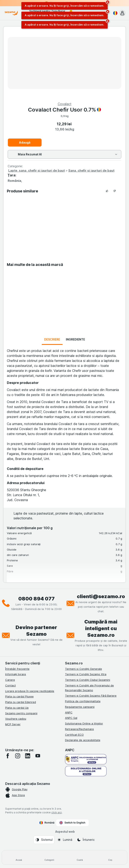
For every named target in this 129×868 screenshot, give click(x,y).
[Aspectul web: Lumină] (65, 840)
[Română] (114, 13)
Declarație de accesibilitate (83, 740)
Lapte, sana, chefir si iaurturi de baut (37, 170)
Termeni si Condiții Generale (84, 669)
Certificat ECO (74, 735)
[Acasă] (19, 857)
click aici (57, 812)
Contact (10, 685)
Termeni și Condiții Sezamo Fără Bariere (91, 696)
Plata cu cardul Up (17, 708)
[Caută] (80, 857)
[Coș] (110, 857)
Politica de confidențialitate (83, 701)
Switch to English (72, 823)
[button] (122, 13)
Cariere (10, 680)
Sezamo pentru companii (21, 713)
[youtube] (38, 756)
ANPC (69, 712)
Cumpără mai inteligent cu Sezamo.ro (101, 628)
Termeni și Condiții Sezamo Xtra (86, 674)
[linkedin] (28, 756)
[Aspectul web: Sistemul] (44, 840)
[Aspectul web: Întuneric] (86, 840)
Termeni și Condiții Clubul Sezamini (88, 680)
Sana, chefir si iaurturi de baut (91, 170)
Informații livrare (16, 674)
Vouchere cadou (16, 719)
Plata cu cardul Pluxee (19, 696)
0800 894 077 (36, 599)
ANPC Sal (71, 718)
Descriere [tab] (52, 339)
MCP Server (13, 724)
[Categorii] (49, 857)
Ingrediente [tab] (75, 339)
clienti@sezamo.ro (101, 596)
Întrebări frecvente (17, 669)
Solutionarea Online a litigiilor (84, 723)
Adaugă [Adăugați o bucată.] (25, 142)
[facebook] (8, 756)
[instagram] (18, 756)
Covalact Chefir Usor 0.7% (65, 110)
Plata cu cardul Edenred (21, 702)
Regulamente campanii (80, 707)
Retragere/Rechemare (79, 729)
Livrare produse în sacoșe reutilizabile (30, 691)
